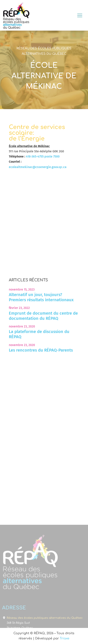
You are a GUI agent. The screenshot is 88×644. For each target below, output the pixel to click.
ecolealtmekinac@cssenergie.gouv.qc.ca (38, 167)
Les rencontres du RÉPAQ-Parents (41, 350)
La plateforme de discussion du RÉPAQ (39, 334)
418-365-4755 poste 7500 (43, 156)
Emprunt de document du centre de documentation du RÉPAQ (43, 316)
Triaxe (65, 638)
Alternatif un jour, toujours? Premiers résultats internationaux (41, 297)
